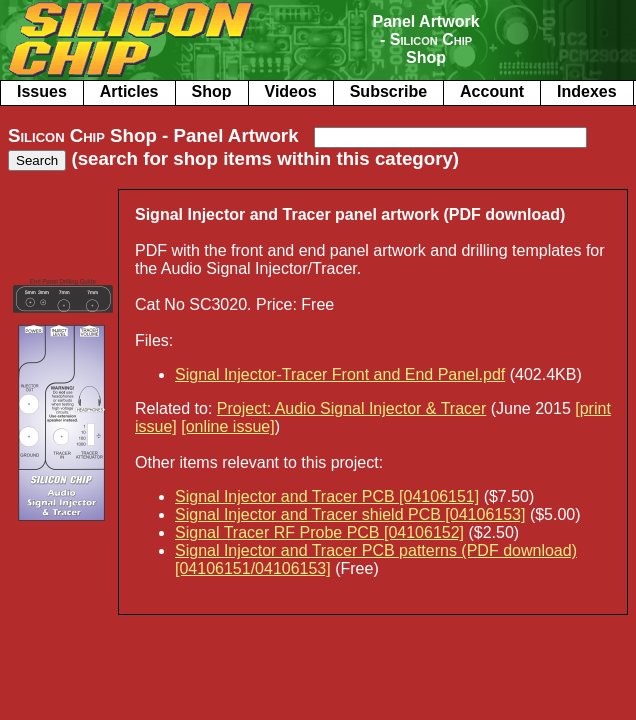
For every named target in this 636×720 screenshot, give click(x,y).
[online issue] (227, 426)
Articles (129, 91)
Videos (291, 91)
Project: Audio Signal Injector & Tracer (351, 408)
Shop (212, 91)
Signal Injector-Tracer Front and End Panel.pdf (340, 374)
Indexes (587, 91)
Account (492, 91)
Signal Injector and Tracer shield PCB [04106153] (350, 514)
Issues (42, 91)
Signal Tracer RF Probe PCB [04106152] (319, 532)
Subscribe (388, 91)
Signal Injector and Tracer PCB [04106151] (327, 496)
